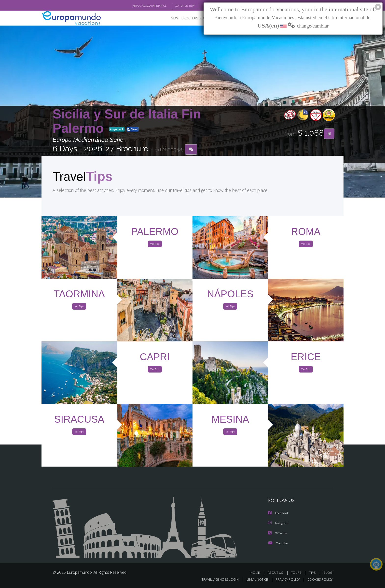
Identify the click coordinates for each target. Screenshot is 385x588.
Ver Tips (155, 245)
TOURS (297, 573)
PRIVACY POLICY (285, 580)
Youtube (278, 543)
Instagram (279, 523)
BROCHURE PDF (190, 19)
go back (117, 130)
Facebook (279, 514)
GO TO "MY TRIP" (177, 6)
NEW (170, 19)
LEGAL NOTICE (254, 580)
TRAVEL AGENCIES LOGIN (215, 580)
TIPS (313, 573)
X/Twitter (278, 533)
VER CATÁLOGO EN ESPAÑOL (138, 6)
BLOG (201, 6)
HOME (257, 573)
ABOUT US (277, 573)
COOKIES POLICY (319, 580)
